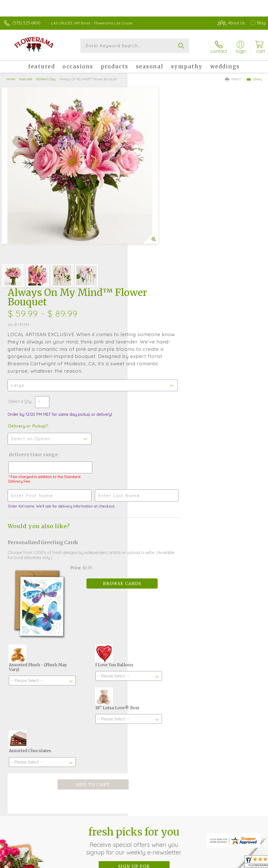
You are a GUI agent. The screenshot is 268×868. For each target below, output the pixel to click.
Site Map (247, 811)
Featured (26, 77)
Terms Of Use (149, 811)
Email (255, 78)
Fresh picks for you (134, 634)
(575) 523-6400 (26, 23)
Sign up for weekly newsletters (134, 662)
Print (233, 78)
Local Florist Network (215, 811)
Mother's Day (46, 77)
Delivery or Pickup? (156, 239)
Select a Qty (147, 214)
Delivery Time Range (161, 267)
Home (11, 77)
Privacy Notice (179, 811)
